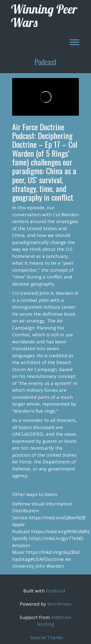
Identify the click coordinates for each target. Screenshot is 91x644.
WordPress (59, 604)
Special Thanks (47, 637)
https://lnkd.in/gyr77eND (56, 538)
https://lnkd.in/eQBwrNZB (57, 518)
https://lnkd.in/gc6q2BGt (53, 552)
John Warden (50, 566)
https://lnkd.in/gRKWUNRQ (60, 531)
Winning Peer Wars (44, 16)
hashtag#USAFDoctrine (38, 559)
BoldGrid (56, 591)
